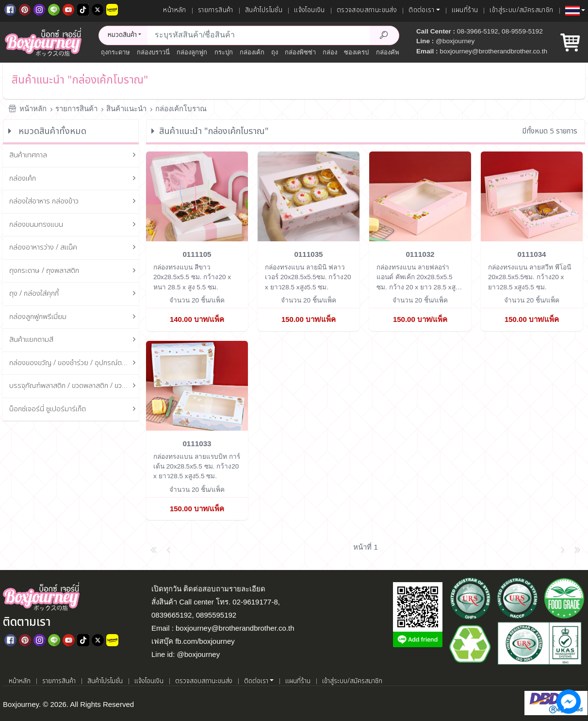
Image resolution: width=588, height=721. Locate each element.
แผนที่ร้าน (465, 10)
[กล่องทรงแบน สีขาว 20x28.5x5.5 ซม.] (197, 196)
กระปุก (224, 52)
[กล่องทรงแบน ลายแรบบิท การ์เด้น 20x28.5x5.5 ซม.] (197, 385)
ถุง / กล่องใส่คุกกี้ (74, 294)
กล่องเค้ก (252, 52)
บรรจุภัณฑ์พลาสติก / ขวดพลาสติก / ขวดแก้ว (74, 386)
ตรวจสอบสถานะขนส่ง (367, 10)
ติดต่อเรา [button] (421, 10)
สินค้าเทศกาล (74, 156)
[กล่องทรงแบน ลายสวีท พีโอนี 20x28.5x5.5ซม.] (532, 196)
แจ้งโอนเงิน (310, 10)
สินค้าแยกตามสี (74, 340)
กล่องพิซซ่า (300, 52)
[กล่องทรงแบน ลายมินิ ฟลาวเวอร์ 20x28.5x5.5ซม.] (309, 196)
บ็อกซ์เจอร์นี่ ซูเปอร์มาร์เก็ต (74, 410)
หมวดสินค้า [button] (122, 35)
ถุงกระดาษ (115, 52)
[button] (575, 11)
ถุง (275, 52)
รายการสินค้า (216, 10)
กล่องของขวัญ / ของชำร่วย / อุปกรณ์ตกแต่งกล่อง (74, 363)
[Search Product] (384, 35)
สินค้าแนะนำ (126, 109)
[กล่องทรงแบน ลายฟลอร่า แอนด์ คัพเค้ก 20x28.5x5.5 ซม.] (420, 196)
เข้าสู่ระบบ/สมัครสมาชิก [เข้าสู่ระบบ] (521, 10)
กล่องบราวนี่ (153, 52)
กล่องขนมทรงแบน (74, 225)
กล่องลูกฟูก (192, 52)
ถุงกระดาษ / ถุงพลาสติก (74, 271)
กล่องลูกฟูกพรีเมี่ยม (74, 317)
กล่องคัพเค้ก (393, 52)
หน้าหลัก (174, 10)
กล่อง (330, 52)
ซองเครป (356, 52)
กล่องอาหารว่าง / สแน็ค (74, 248)
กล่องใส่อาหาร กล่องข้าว (74, 202)
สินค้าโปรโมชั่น (264, 10)
